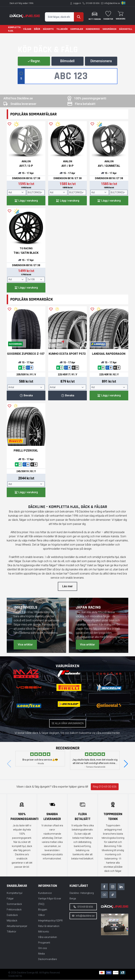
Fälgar (27, 29)
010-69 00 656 (93, 3)
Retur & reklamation (49, 926)
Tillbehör (62, 29)
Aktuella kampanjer (17, 926)
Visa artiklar (25, 645)
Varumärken (109, 29)
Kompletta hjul (14, 29)
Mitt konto (44, 932)
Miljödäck (12, 921)
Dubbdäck (12, 915)
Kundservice (93, 29)
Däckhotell (126, 29)
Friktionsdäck (14, 910)
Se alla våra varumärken (68, 724)
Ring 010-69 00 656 (105, 787)
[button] (126, 764)
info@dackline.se (112, 3)
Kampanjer (77, 29)
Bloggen (43, 910)
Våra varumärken (48, 937)
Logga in (77, 3)
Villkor (42, 915)
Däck (37, 29)
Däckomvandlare (47, 959)
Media (41, 954)
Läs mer (67, 586)
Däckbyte (48, 29)
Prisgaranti (44, 943)
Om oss (43, 948)
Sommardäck (14, 904)
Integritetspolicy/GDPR (50, 921)
